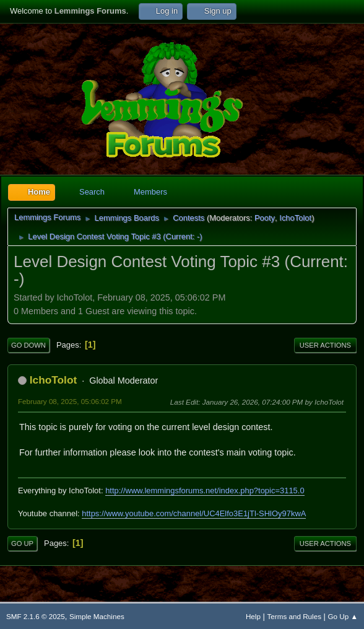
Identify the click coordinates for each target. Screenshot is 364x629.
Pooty (265, 218)
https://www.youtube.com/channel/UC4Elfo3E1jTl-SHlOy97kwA (194, 513)
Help (253, 616)
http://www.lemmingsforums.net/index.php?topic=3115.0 (205, 490)
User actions (325, 345)
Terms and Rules (294, 616)
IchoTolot (295, 218)
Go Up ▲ (343, 616)
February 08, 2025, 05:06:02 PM (70, 401)
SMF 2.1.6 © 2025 (36, 616)
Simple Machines (97, 616)
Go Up (22, 543)
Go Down (28, 345)
